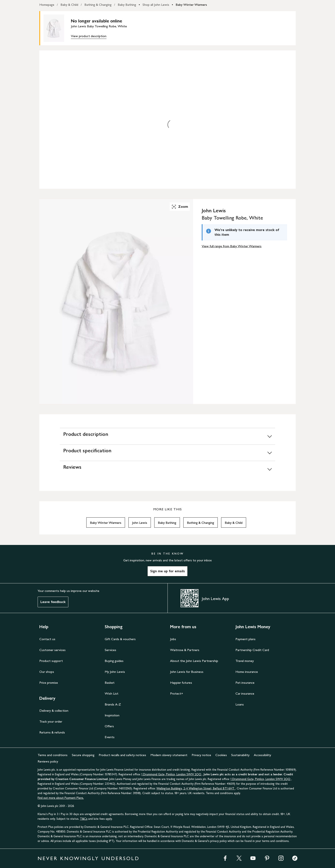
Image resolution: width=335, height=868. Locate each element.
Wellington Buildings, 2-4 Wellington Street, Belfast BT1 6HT (196, 788)
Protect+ (177, 693)
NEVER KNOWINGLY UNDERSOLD (89, 858)
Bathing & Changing (98, 5)
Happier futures (181, 683)
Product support (51, 661)
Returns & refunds (52, 732)
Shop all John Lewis (156, 5)
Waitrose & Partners (185, 650)
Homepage (47, 5)
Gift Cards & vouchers (120, 639)
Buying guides (114, 661)
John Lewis (140, 523)
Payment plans (245, 639)
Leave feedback (53, 602)
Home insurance (247, 672)
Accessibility (262, 755)
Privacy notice (201, 755)
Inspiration (112, 715)
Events (110, 737)
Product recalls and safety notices (122, 755)
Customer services (52, 650)
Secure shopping (83, 755)
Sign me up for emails (167, 571)
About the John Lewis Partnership (194, 661)
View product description (89, 36)
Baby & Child (69, 5)
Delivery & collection (54, 711)
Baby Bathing (127, 5)
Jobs (173, 639)
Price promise (49, 683)
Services (110, 650)
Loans (240, 704)
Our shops (47, 672)
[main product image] (57, 28)
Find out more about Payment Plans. (61, 798)
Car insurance (245, 693)
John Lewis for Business (187, 672)
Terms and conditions (53, 755)
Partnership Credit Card (252, 650)
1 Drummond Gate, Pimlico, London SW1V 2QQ (172, 774)
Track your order (51, 721)
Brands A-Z (113, 704)
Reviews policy (48, 761)
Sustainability (240, 755)
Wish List (112, 693)
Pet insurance (245, 683)
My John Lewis (115, 672)
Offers (109, 726)
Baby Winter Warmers (191, 5)
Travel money (245, 661)
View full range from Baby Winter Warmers (232, 246)
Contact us (47, 639)
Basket (110, 683)
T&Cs (84, 819)
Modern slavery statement (169, 755)
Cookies (221, 755)
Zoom (180, 207)
